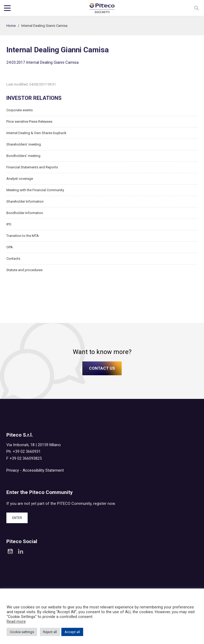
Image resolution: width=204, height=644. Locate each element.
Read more (16, 621)
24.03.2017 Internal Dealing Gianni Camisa (42, 62)
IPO (9, 224)
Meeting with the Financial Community (35, 190)
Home (11, 26)
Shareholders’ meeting (24, 144)
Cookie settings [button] (22, 632)
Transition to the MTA (23, 236)
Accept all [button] (72, 632)
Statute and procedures (24, 270)
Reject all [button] (50, 632)
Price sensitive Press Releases (29, 121)
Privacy (13, 470)
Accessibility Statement (43, 470)
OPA (10, 247)
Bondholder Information (25, 213)
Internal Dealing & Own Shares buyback (36, 133)
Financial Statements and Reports (32, 167)
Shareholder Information (25, 201)
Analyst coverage (20, 179)
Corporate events (20, 110)
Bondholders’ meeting (23, 156)
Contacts (13, 259)
